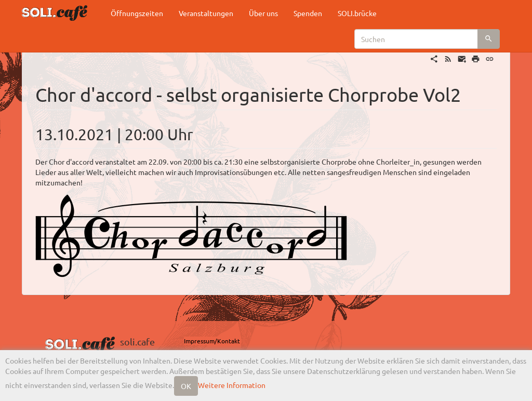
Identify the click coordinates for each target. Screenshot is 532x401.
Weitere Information (232, 385)
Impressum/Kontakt (212, 341)
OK (186, 386)
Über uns (263, 13)
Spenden (308, 13)
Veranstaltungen (206, 13)
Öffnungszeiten (137, 13)
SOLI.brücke (357, 13)
